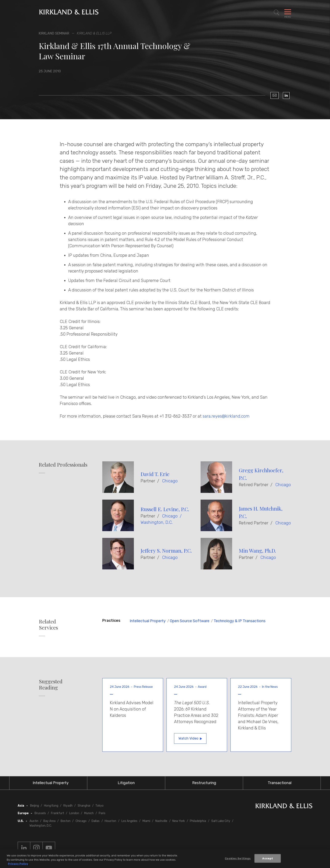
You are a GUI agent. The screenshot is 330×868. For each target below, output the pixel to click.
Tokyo (99, 806)
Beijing (35, 806)
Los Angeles (129, 821)
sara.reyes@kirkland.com (226, 416)
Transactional (280, 783)
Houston (110, 821)
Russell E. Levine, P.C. (165, 509)
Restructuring (204, 783)
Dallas (96, 821)
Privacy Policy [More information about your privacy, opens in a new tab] (18, 864)
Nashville (161, 821)
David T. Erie (155, 474)
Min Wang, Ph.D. (257, 550)
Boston (66, 821)
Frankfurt (58, 813)
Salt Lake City (221, 821)
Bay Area (49, 821)
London (74, 813)
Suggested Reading (51, 684)
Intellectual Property (148, 621)
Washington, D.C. (157, 522)
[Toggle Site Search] (277, 13)
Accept (268, 858)
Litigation (126, 783)
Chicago (170, 481)
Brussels (40, 813)
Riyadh (68, 806)
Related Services (48, 625)
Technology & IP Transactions (240, 621)
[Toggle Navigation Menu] (288, 13)
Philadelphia (198, 821)
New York (179, 821)
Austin (34, 821)
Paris (102, 813)
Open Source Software (190, 621)
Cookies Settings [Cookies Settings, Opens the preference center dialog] (238, 858)
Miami (146, 821)
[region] (165, 859)
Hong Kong (51, 806)
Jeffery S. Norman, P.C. (166, 550)
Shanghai (84, 806)
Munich (89, 813)
